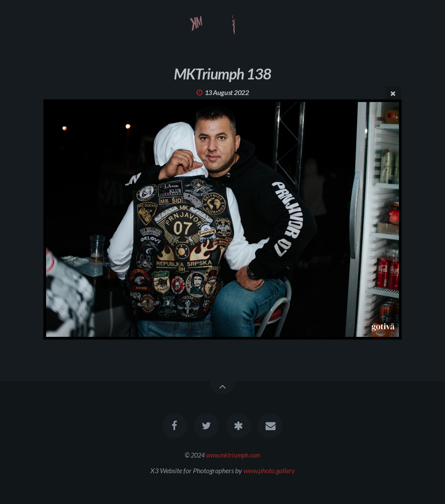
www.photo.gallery (269, 470)
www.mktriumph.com (233, 455)
